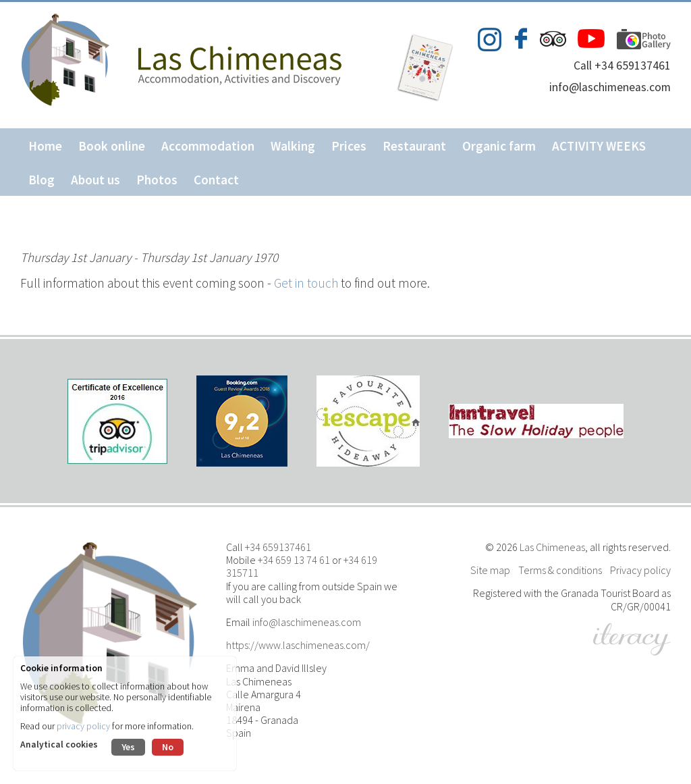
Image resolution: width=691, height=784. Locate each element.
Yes (128, 747)
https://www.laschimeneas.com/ (298, 645)
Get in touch (306, 283)
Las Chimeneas (552, 547)
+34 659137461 (278, 547)
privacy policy (83, 726)
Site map (490, 570)
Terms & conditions (560, 570)
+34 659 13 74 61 (294, 560)
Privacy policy (640, 570)
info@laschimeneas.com (610, 87)
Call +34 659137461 (622, 66)
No (168, 747)
